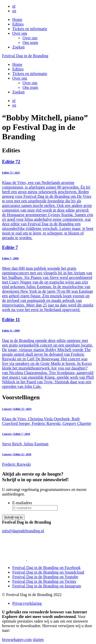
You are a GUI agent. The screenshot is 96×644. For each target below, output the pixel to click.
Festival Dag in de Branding (25, 56)
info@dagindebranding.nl (23, 531)
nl (14, 6)
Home (17, 20)
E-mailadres (22, 503)
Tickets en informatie (30, 29)
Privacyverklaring (27, 603)
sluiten (38, 640)
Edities (18, 24)
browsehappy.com (17, 640)
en (14, 11)
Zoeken (18, 47)
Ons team (30, 42)
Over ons (20, 33)
